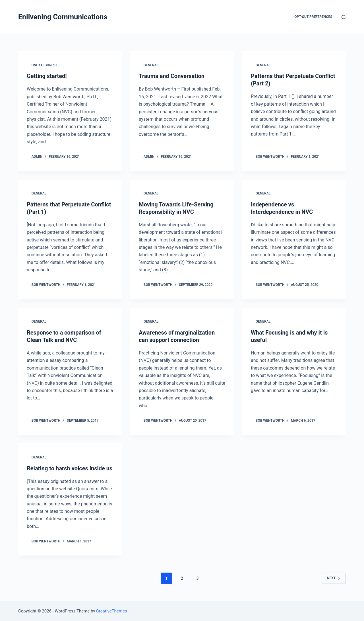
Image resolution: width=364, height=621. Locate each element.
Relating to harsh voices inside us (70, 468)
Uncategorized (45, 65)
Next (334, 578)
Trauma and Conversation (172, 76)
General (151, 65)
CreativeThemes (112, 611)
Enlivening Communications (63, 17)
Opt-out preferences (313, 17)
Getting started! (47, 76)
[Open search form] (344, 17)
